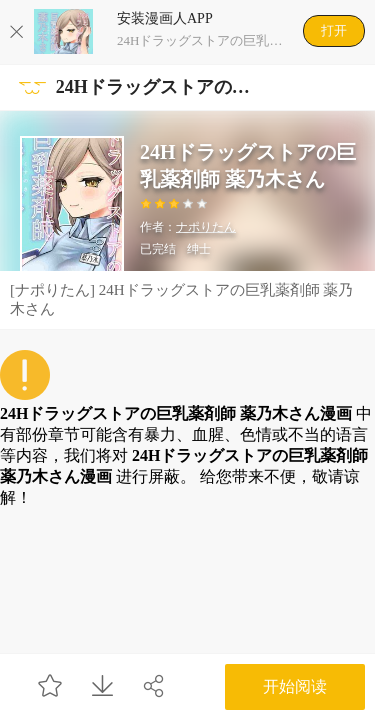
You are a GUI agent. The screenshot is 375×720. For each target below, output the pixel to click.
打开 (334, 30)
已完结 (158, 249)
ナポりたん (206, 227)
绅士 (199, 249)
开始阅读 (295, 686)
